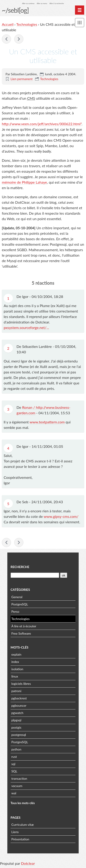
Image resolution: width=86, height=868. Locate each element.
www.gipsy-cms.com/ (61, 516)
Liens (15, 832)
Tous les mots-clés (23, 803)
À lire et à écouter (24, 626)
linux (15, 676)
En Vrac (19, 39)
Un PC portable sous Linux (6, 39)
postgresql (19, 735)
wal (14, 793)
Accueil (8, 24)
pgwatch (17, 713)
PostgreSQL (20, 604)
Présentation (20, 839)
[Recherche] (35, 575)
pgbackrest (19, 698)
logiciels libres (21, 684)
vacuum (17, 786)
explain (17, 654)
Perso (15, 611)
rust (14, 757)
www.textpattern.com (47, 422)
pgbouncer (19, 705)
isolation (17, 669)
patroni (17, 691)
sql (13, 764)
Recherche (20, 567)
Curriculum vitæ (23, 825)
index (15, 662)
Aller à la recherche (57, 4)
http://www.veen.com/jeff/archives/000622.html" (42, 124)
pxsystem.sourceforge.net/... (26, 327)
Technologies (27, 24)
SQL (14, 771)
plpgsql (16, 720)
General (17, 597)
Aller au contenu (28, 4)
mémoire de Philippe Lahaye (24, 182)
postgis (17, 727)
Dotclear (28, 863)
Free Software (21, 633)
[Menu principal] (80, 10)
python (16, 749)
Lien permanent (22, 79)
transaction (19, 778)
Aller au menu (42, 4)
